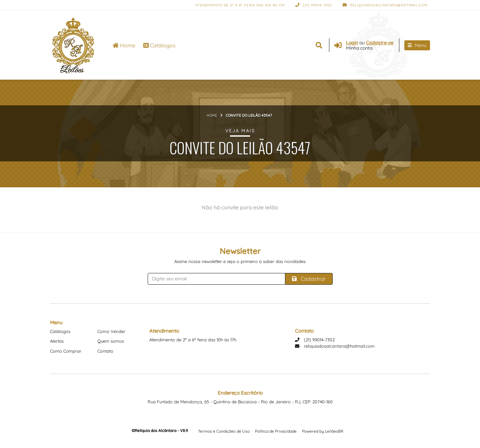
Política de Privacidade (276, 431)
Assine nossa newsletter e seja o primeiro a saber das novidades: (240, 261)
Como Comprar (66, 351)
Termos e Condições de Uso (224, 431)
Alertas (57, 341)
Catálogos (159, 45)
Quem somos (111, 341)
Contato (105, 351)
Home (124, 45)
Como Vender (111, 331)
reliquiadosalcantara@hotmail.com (385, 5)
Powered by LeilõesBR (323, 431)
